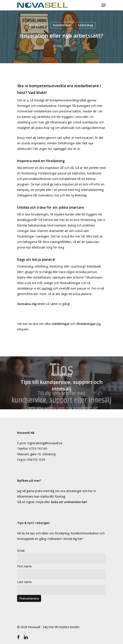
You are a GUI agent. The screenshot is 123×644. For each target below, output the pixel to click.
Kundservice (62, 25)
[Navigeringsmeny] (104, 5)
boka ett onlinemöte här (69, 502)
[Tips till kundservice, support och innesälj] (61, 383)
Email (21, 551)
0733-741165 (38, 449)
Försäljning (38, 25)
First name (24, 566)
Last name (24, 582)
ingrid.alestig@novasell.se (45, 443)
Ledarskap (86, 25)
